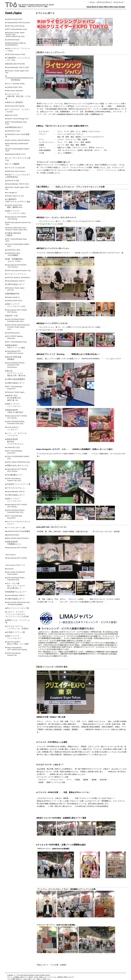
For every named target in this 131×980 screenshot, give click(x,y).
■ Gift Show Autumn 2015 (15, 54)
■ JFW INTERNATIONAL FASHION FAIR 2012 (15, 423)
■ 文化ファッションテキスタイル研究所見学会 (18, 176)
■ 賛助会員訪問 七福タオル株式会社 (14, 411)
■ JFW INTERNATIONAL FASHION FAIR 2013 (15, 320)
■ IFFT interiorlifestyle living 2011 (14, 452)
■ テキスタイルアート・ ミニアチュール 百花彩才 (17, 627)
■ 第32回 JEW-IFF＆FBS (15, 64)
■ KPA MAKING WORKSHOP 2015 (17, 145)
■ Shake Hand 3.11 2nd (15, 196)
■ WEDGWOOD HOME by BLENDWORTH (16, 44)
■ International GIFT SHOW (16, 548)
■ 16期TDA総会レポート (15, 599)
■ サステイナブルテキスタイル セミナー (18, 523)
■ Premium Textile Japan (15, 392)
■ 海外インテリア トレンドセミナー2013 (15, 305)
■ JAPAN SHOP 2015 (14, 87)
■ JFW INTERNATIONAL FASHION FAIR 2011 (15, 511)
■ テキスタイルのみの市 (15, 168)
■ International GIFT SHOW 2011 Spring (16, 506)
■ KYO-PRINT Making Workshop (14, 337)
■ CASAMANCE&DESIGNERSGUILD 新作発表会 (18, 78)
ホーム (92, 2)
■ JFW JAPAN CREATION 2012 (18, 462)
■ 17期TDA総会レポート (15, 495)
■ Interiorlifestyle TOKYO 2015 (17, 67)
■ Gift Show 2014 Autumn (15, 171)
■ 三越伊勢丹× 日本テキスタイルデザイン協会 (18, 200)
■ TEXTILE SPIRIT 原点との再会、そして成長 (17, 643)
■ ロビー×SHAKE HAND (15, 84)
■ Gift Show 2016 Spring (15, 26)
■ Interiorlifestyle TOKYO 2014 (17, 184)
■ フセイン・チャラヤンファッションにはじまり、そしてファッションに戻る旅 (17, 614)
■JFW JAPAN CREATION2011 (17, 538)
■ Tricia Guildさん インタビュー (12, 428)
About (89, 7)
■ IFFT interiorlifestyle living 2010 (14, 517)
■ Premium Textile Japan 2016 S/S (17, 72)
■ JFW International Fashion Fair (18, 271)
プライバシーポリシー (104, 2)
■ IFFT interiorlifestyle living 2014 (16, 123)
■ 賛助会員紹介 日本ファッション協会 (15, 346)
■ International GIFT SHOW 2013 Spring (16, 311)
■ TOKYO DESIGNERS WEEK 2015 (17, 150)
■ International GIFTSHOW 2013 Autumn (16, 266)
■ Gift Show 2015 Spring (15, 106)
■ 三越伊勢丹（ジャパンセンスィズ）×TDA (18, 59)
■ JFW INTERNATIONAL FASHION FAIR (15, 579)
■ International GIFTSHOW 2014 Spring (16, 218)
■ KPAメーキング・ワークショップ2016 (18, 50)
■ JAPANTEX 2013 (13, 250)
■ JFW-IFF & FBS (12, 181)
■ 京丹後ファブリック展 (15, 632)
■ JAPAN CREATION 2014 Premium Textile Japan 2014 (16, 229)
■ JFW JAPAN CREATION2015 (18, 140)
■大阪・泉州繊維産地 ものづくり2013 (14, 260)
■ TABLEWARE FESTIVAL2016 (18, 23)
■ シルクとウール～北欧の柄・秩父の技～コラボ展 (18, 96)
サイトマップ (118, 2)
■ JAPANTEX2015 (12, 40)
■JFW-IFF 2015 (11, 115)
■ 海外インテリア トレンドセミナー (13, 405)
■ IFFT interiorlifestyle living (16, 29)
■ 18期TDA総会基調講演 (15, 379)
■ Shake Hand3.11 (13, 297)
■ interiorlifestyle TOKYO (15, 281)
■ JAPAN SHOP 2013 (14, 301)
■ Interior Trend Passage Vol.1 (17, 119)
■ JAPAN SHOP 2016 (14, 19)
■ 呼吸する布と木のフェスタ (17, 466)
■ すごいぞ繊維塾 (12, 164)
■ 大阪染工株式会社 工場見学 (13, 234)
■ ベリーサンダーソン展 (15, 528)
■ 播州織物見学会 (12, 294)
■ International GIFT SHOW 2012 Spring (16, 417)
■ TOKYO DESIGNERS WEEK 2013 (17, 245)
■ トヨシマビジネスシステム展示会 (18, 159)
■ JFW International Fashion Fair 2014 (18, 223)
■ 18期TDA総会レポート (15, 383)
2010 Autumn (10, 555)
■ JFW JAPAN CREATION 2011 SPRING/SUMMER (18, 603)
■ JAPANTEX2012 (12, 333)
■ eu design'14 (11, 193)
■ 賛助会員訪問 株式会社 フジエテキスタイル (14, 442)
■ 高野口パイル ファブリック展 (18, 621)
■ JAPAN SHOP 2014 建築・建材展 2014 (14, 206)
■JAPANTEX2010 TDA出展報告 (18, 531)
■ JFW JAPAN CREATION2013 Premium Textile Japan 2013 (18, 327)
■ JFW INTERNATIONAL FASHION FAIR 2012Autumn (15, 365)
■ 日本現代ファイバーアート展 (18, 484)
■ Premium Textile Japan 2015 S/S (17, 188)
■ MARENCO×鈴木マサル (16, 154)
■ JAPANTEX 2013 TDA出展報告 (13, 254)
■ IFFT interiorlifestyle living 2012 (14, 388)
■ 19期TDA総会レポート (15, 284)
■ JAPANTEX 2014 (13, 131)
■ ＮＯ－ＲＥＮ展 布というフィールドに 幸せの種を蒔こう (15, 586)
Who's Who (109, 7)
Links (116, 7)
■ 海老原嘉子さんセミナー (16, 592)
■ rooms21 (10, 569)
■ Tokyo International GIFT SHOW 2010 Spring (16, 649)
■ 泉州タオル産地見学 (14, 102)
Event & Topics (98, 7)
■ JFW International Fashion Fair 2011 (13, 479)
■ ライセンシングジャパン (16, 274)
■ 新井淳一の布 (12, 316)
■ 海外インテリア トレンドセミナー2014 (15, 212)
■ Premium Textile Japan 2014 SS (15, 289)
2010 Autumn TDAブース (15, 565)
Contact (122, 7)
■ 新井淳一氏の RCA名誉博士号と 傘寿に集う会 (13, 398)
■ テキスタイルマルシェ (15, 488)
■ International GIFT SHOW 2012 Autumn (14, 352)
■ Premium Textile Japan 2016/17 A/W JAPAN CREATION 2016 (15, 35)
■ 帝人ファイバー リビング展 (17, 608)
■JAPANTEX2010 (12, 535)
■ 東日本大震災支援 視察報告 (14, 358)
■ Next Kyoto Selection (14, 91)
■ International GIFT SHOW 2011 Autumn (16, 470)
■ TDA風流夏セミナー (14, 475)
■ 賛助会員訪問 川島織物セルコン (13, 543)
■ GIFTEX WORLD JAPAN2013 (18, 278)
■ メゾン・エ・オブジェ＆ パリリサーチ (16, 434)
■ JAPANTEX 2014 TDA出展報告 (17, 136)
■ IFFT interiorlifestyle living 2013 (16, 240)
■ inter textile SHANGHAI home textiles (15, 573)
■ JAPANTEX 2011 (13, 447)
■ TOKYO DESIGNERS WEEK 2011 (17, 457)
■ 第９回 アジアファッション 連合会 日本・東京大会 (15, 373)
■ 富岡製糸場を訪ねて (14, 127)
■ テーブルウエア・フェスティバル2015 (18, 111)
